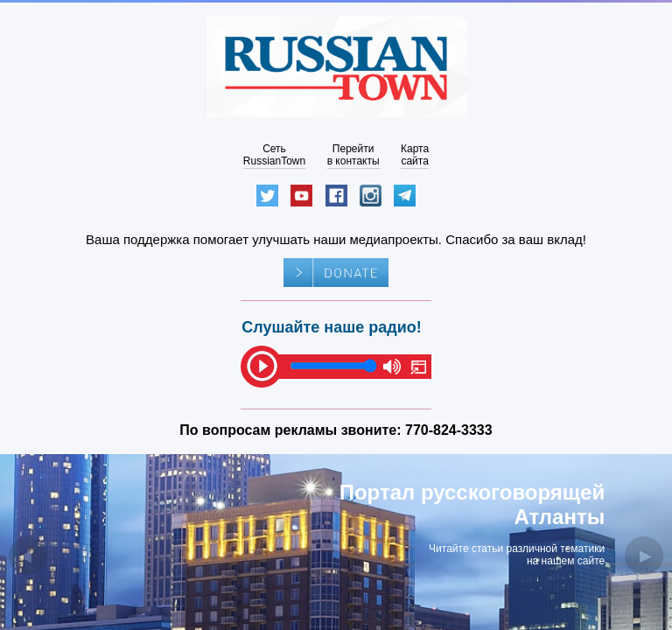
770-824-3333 (449, 430)
